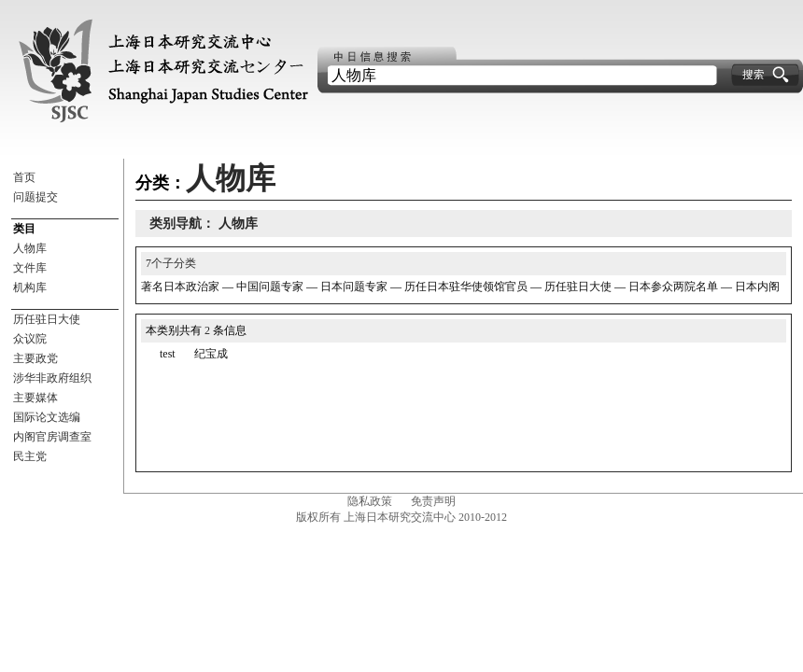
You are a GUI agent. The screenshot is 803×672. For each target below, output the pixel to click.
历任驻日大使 (47, 319)
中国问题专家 (270, 287)
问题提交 (35, 197)
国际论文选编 (47, 417)
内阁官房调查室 (52, 437)
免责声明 (433, 501)
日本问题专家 (354, 287)
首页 (24, 177)
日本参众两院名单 (673, 287)
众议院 (30, 339)
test (168, 354)
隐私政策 (370, 501)
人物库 (30, 248)
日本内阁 (757, 287)
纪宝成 (211, 354)
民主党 (30, 456)
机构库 (30, 287)
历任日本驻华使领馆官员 (466, 287)
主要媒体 (35, 398)
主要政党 (35, 358)
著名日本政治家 (180, 287)
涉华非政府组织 (52, 378)
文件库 (30, 268)
